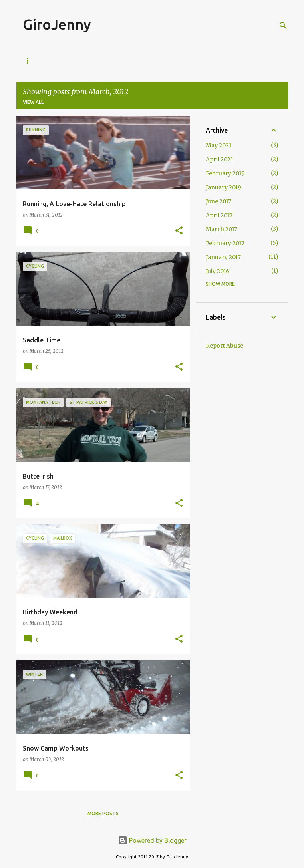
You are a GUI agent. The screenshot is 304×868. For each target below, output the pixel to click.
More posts (103, 813)
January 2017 (223, 257)
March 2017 (222, 229)
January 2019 (224, 187)
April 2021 (220, 159)
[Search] (283, 26)
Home (30, 61)
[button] (179, 231)
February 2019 (225, 173)
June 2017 (219, 201)
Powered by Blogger (152, 840)
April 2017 (219, 215)
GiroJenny (57, 24)
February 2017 (225, 243)
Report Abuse (225, 346)
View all (33, 102)
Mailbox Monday (78, 61)
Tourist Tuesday (142, 61)
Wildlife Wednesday (211, 61)
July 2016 (218, 271)
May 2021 (219, 145)
